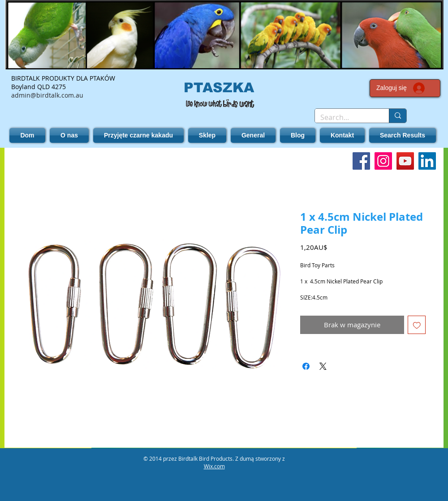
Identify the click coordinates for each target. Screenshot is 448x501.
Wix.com (214, 466)
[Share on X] (323, 366)
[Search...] (345, 117)
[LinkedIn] (427, 161)
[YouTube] (405, 161)
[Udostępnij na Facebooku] (306, 366)
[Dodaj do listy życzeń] (417, 325)
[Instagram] (383, 161)
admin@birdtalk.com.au (47, 95)
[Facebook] (361, 161)
